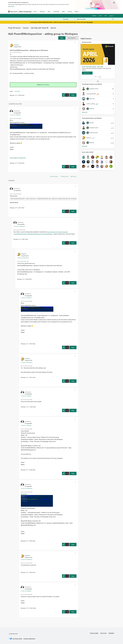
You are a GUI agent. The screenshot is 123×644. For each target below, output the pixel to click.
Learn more (11, 6)
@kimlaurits (24, 494)
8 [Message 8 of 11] (26, 541)
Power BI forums (14, 28)
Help (106, 16)
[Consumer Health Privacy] (29, 639)
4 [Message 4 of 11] (22, 279)
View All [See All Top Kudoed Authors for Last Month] (85, 146)
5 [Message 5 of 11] (15, 163)
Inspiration (42, 12)
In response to (15, 115)
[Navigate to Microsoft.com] (13, 12)
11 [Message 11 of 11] (26, 407)
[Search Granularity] (69, 19)
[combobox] (95, 19)
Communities (56, 12)
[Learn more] (87, 73)
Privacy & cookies (94, 633)
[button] (62, 38)
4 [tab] (98, 77)
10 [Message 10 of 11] (26, 608)
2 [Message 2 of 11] (15, 208)
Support (77, 12)
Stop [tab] (100, 77)
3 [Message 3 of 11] (18, 239)
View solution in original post (18, 158)
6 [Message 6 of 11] (26, 377)
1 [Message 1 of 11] (15, 95)
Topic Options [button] (71, 38)
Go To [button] (111, 16)
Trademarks (111, 633)
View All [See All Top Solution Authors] (85, 112)
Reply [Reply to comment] (73, 167)
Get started (90, 22)
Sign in (100, 16)
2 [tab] (96, 77)
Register (94, 16)
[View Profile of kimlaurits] (16, 45)
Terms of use (103, 633)
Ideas (49, 12)
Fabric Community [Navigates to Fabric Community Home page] (25, 12)
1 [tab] (95, 77)
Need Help (17, 91)
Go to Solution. (45, 85)
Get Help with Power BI (40, 28)
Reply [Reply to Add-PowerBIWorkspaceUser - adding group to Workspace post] (73, 95)
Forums (35, 12)
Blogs (63, 12)
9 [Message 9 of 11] (26, 572)
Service (53, 28)
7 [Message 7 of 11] (26, 470)
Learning (70, 12)
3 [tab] (97, 77)
